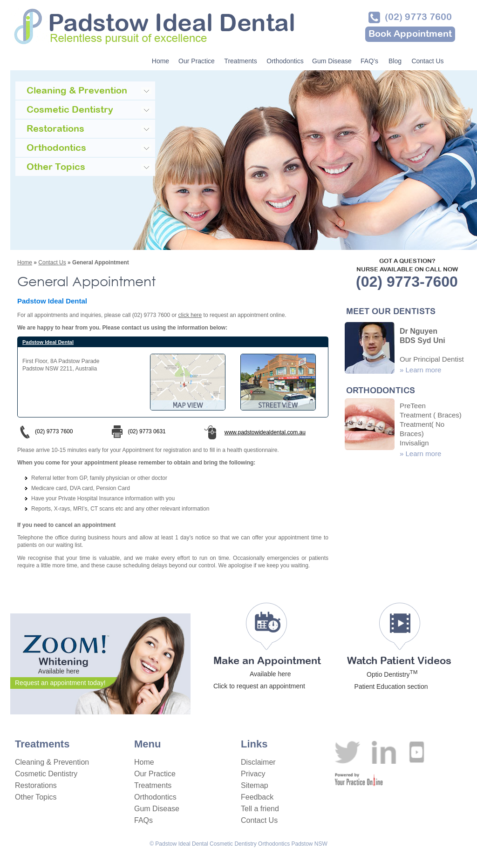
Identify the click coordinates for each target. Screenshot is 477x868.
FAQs (143, 820)
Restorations (36, 785)
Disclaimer (258, 762)
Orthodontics (285, 61)
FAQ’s (369, 61)
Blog (395, 61)
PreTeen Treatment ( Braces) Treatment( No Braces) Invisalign (431, 424)
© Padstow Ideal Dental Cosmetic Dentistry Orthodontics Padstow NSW (238, 844)
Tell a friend (260, 809)
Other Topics (36, 797)
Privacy (253, 774)
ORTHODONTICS (381, 391)
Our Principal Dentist (432, 359)
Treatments (240, 61)
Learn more (424, 370)
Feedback (257, 797)
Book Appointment (410, 34)
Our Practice (197, 61)
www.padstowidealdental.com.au (260, 432)
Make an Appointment (267, 673)
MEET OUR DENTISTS (391, 312)
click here (190, 315)
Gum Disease (332, 61)
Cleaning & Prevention (52, 762)
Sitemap (255, 785)
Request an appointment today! (60, 683)
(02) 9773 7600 (418, 17)
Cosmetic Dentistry (46, 774)
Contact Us (427, 61)
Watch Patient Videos (399, 673)
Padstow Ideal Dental (48, 342)
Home (160, 61)
